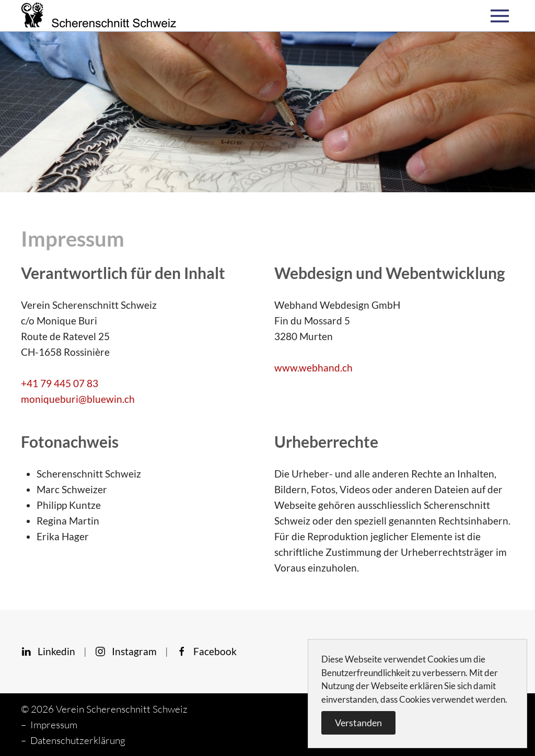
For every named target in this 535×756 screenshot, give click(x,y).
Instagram (126, 651)
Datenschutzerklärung (78, 740)
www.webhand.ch (313, 368)
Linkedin (48, 651)
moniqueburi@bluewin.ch (78, 399)
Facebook (207, 651)
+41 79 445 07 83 (60, 383)
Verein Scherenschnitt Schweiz (122, 709)
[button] (502, 16)
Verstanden (358, 723)
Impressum (54, 725)
